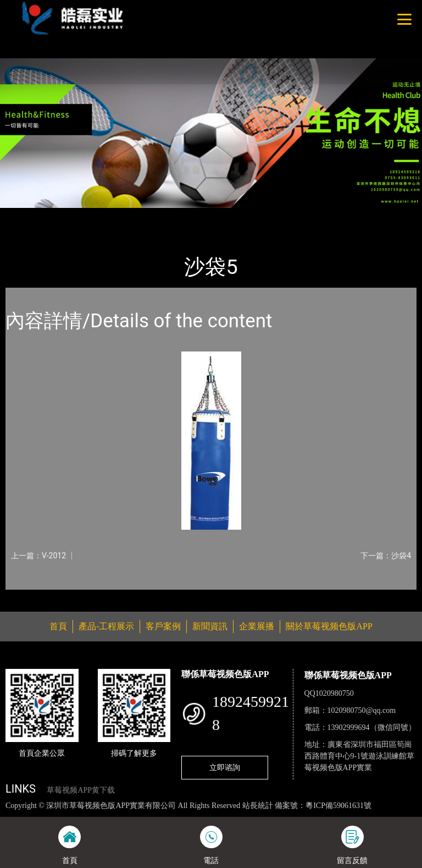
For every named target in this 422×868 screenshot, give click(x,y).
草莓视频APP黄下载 (81, 790)
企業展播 (257, 626)
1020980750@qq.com (362, 710)
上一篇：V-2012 (38, 556)
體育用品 (126, 215)
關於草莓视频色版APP (329, 626)
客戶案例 (163, 626)
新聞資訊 (210, 626)
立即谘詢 (225, 767)
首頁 (25, 215)
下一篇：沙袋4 (386, 556)
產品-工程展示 (71, 215)
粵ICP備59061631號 (338, 806)
